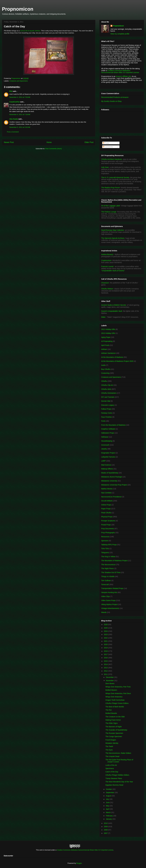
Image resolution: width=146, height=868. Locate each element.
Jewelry (104, 449)
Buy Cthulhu (106, 369)
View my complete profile (120, 34)
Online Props (106, 505)
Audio (103, 365)
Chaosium (105, 283)
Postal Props (106, 525)
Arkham (104, 349)
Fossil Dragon (111, 740)
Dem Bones (110, 683)
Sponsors (105, 541)
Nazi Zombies (106, 493)
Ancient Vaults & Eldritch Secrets (114, 305)
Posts (106, 143)
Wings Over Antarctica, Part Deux (118, 693)
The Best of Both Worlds (115, 707)
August (109, 796)
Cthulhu (104, 381)
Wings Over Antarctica (114, 697)
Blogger (79, 863)
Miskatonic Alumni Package (112, 477)
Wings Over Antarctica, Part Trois (118, 687)
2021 (106, 641)
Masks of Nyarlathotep (110, 473)
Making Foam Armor (113, 720)
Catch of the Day (112, 772)
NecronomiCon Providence (111, 497)
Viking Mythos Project (109, 604)
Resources (105, 537)
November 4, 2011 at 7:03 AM (20, 97)
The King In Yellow (108, 557)
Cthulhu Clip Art (107, 385)
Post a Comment (13, 132)
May (108, 806)
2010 (106, 823)
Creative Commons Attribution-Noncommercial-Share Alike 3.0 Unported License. (120, 71)
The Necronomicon (108, 565)
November (110, 681)
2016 (106, 658)
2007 (106, 833)
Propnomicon (18, 9)
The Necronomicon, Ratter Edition (118, 753)
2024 (106, 631)
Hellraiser (105, 437)
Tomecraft (105, 585)
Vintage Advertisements (110, 608)
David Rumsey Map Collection (113, 230)
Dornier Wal (106, 401)
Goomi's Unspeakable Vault (112, 311)
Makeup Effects (107, 469)
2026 (106, 624)
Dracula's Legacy (108, 405)
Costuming (105, 373)
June (108, 802)
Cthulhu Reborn (107, 289)
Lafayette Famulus (108, 457)
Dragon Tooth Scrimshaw (115, 700)
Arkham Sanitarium (108, 353)
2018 (106, 651)
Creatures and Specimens (19, 81)
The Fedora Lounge (109, 212)
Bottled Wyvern (111, 690)
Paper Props (106, 509)
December (110, 677)
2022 (106, 638)
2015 (106, 661)
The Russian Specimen (114, 733)
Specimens (110, 768)
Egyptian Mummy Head (114, 785)
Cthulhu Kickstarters (109, 393)
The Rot (109, 710)
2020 (106, 644)
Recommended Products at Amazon (115, 97)
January (109, 819)
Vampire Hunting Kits (109, 592)
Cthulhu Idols (106, 389)
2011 (106, 674)
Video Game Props (108, 600)
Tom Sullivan (106, 580)
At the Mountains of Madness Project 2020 (117, 361)
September (110, 793)
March (108, 812)
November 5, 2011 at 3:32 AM (20, 127)
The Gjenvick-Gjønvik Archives (113, 238)
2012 (106, 671)
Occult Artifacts (107, 501)
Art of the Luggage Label (111, 206)
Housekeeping (107, 441)
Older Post (89, 142)
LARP (103, 461)
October (109, 789)
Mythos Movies (107, 489)
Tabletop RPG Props (109, 545)
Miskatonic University (109, 481)
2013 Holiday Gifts (108, 333)
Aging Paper (106, 337)
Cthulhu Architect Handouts (112, 159)
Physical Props (107, 517)
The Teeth (109, 746)
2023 (106, 634)
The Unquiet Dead (112, 756)
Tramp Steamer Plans (114, 778)
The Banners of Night (114, 727)
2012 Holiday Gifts (108, 329)
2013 (106, 668)
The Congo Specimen (114, 736)
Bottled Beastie (111, 713)
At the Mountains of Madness (112, 357)
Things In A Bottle (108, 576)
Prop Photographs (108, 533)
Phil (11, 91)
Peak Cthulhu (106, 513)
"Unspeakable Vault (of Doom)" (113, 271)
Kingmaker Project (108, 453)
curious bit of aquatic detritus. (30, 31)
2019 (106, 648)
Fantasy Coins (107, 413)
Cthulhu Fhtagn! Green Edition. (117, 703)
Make (104, 317)
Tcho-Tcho (105, 549)
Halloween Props (108, 433)
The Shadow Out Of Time (111, 572)
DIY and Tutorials (108, 397)
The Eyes (109, 750)
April (108, 809)
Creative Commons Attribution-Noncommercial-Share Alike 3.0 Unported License (85, 850)
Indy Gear (105, 167)
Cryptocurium (106, 260)
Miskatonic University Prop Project (114, 485)
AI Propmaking (107, 341)
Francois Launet (107, 266)
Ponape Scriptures (108, 521)
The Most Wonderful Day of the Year (119, 782)
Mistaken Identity (112, 743)
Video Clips (106, 596)
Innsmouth (105, 445)
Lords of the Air (111, 765)
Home (49, 142)
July (108, 799)
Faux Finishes (107, 417)
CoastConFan (15, 102)
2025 (106, 628)
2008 (106, 830)
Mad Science (106, 465)
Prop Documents (108, 529)
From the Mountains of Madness (113, 425)
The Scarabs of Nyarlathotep (116, 730)
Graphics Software (108, 429)
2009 (106, 827)
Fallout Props (106, 409)
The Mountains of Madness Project (114, 561)
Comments (108, 147)
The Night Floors (107, 568)
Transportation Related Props (112, 588)
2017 (106, 654)
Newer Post (9, 142)
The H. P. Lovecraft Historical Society (115, 177)
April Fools (105, 345)
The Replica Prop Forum (111, 188)
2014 (106, 664)
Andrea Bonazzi (107, 254)
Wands (104, 612)
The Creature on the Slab (115, 717)
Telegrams (105, 553)
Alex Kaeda (14, 119)
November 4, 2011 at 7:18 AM (20, 114)
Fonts (103, 421)
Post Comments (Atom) (53, 149)
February (109, 816)
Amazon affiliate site (123, 76)
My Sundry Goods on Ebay (111, 101)
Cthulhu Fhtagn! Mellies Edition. (118, 775)
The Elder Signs (112, 723)
